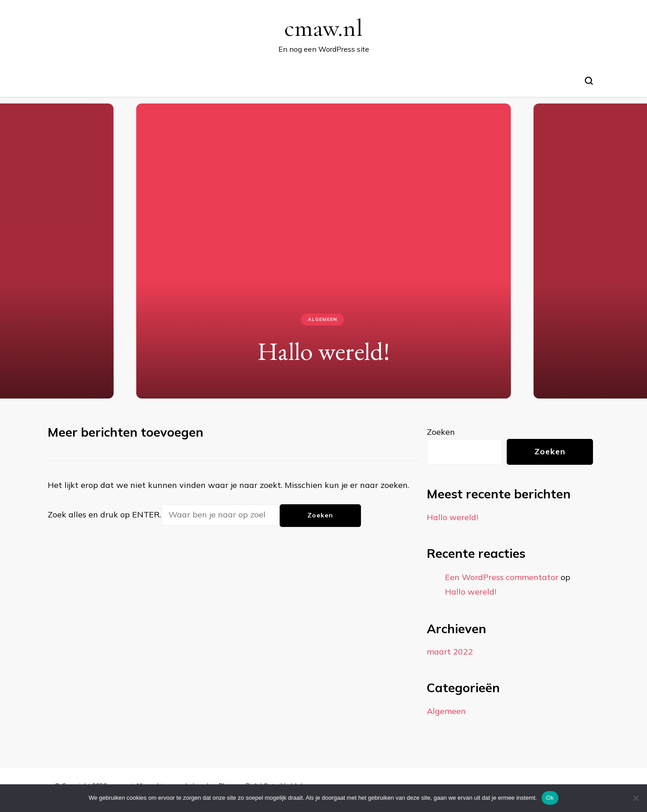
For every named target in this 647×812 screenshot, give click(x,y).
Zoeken (441, 432)
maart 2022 (450, 652)
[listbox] (323, 248)
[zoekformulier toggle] (589, 81)
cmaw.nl (323, 28)
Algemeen (323, 319)
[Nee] (636, 798)
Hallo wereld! (324, 351)
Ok (550, 798)
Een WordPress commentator (502, 577)
